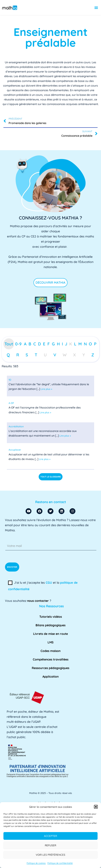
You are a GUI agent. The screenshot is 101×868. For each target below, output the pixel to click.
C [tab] (35, 344)
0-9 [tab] (18, 344)
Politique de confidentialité (60, 863)
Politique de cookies (36, 863)
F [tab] (49, 344)
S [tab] (27, 355)
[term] (10, 380)
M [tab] (80, 344)
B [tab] (30, 344)
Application (50, 676)
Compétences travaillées (51, 659)
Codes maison (50, 651)
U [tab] (45, 355)
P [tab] (95, 344)
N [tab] (85, 344)
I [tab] (62, 344)
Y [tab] (84, 355)
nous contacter (38, 601)
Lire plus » (46, 389)
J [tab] (66, 344)
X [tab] (74, 355)
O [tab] (90, 344)
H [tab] (58, 344)
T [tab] (36, 355)
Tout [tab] (9, 344)
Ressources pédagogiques (50, 668)
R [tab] (18, 355)
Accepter (50, 836)
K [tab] (71, 344)
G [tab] (53, 344)
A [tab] (25, 344)
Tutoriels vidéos (51, 617)
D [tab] (39, 344)
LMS (51, 642)
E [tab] (44, 344)
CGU (49, 583)
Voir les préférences (50, 855)
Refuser (50, 845)
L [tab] (75, 344)
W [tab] (65, 355)
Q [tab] (8, 355)
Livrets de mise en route (50, 634)
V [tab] (55, 355)
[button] (96, 807)
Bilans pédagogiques (50, 625)
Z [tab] (93, 355)
